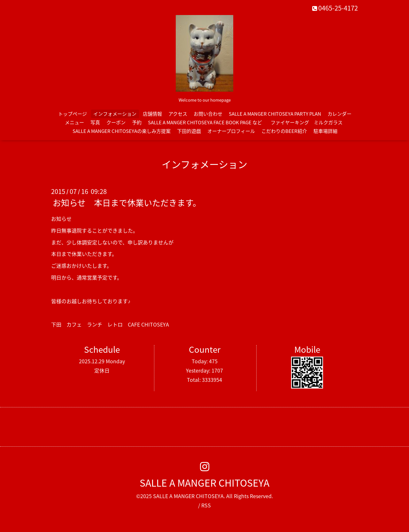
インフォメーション (115, 114)
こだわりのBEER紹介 (284, 131)
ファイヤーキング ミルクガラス (309, 122)
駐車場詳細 (325, 131)
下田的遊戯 (189, 131)
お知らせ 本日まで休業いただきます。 (127, 203)
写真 (95, 122)
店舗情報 (152, 114)
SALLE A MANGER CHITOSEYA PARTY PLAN (275, 114)
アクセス (178, 114)
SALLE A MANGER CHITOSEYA (204, 483)
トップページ (73, 114)
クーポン (116, 122)
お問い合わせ (208, 114)
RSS (206, 505)
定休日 (102, 370)
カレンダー (340, 114)
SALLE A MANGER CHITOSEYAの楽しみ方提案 (122, 131)
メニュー (74, 122)
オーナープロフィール (231, 131)
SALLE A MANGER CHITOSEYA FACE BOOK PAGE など (205, 122)
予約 (137, 122)
